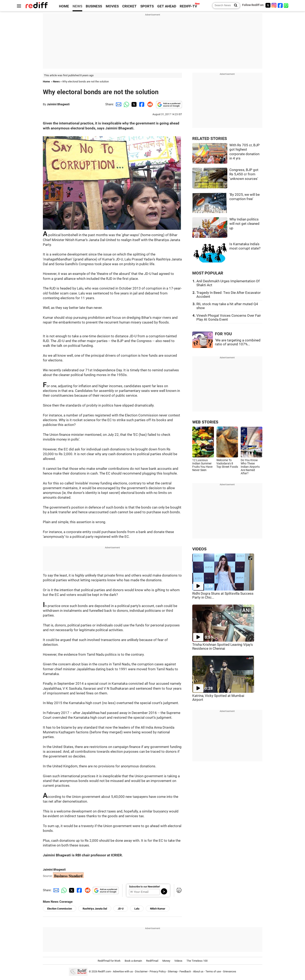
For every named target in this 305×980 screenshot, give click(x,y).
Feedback (185, 971)
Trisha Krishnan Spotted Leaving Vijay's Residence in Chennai (223, 647)
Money (166, 961)
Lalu (137, 909)
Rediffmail (152, 961)
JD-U (121, 909)
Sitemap (173, 971)
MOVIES (112, 6)
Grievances (230, 971)
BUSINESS (94, 6)
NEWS (77, 6)
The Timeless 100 (197, 961)
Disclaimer (141, 971)
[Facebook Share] (141, 104)
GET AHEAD (167, 6)
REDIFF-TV (188, 6)
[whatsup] (286, 5)
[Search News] (234, 6)
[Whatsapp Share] (126, 104)
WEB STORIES (205, 422)
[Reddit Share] (149, 104)
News (56, 81)
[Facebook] (280, 5)
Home (46, 81)
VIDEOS (199, 549)
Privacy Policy (158, 971)
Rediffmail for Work (109, 961)
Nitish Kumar (158, 909)
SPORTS (147, 6)
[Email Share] (118, 104)
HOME (64, 6)
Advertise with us (123, 971)
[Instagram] (274, 5)
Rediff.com (104, 971)
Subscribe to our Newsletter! (144, 887)
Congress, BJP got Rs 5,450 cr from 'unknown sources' (244, 174)
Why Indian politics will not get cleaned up (244, 224)
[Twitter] (268, 5)
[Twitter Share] (134, 104)
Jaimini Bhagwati (58, 104)
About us (198, 971)
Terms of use (213, 971)
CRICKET (129, 6)
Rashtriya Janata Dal (95, 909)
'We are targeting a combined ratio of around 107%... (238, 342)
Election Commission (60, 909)
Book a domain (133, 961)
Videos (178, 961)
